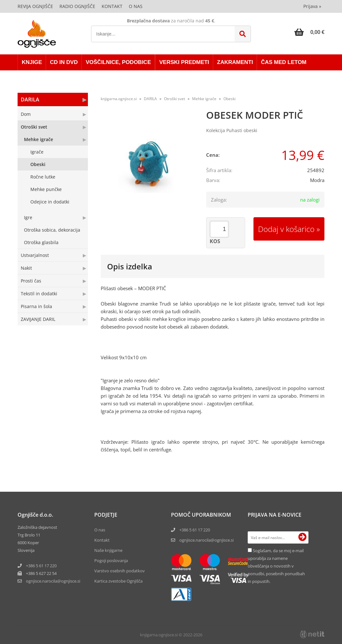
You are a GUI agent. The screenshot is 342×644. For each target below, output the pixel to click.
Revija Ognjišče (35, 6)
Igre (28, 217)
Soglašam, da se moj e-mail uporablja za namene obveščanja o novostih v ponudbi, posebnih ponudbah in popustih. (276, 566)
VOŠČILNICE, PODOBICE (118, 62)
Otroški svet (34, 127)
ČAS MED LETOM (284, 62)
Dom (26, 114)
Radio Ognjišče (77, 6)
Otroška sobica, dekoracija (52, 230)
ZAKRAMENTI (235, 62)
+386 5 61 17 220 (41, 566)
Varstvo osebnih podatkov (120, 571)
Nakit (26, 268)
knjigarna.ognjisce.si (119, 99)
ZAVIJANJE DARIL (38, 319)
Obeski (38, 164)
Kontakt (112, 6)
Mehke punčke (46, 189)
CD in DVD (64, 62)
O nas (136, 6)
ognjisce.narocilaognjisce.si (53, 581)
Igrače (37, 152)
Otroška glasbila (41, 242)
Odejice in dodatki (50, 202)
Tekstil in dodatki (39, 294)
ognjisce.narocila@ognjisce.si (206, 540)
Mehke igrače (39, 139)
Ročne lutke (43, 177)
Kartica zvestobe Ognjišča (118, 581)
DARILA (30, 99)
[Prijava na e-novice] (302, 537)
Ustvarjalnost (35, 255)
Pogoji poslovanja (111, 561)
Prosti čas (31, 281)
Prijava (312, 6)
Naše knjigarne (108, 550)
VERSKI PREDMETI (184, 62)
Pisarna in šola (36, 306)
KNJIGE (32, 62)
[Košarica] (309, 32)
